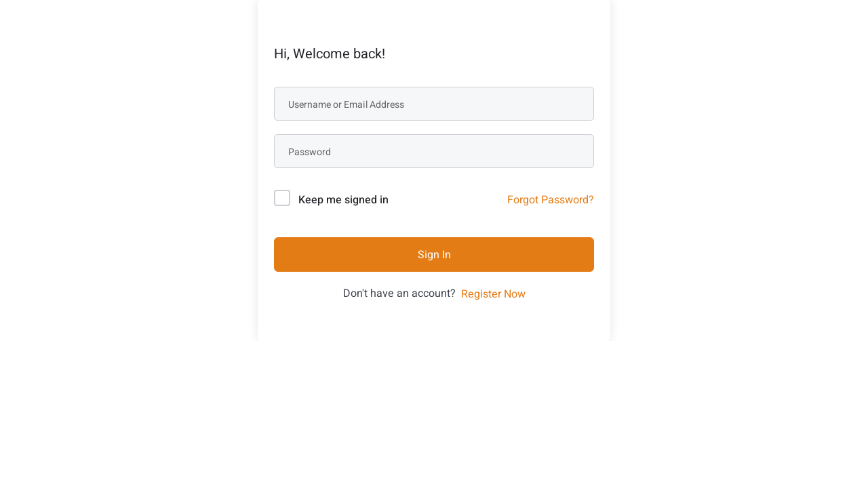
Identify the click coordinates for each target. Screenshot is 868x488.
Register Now (493, 294)
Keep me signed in (343, 200)
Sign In (434, 255)
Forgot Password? (551, 200)
